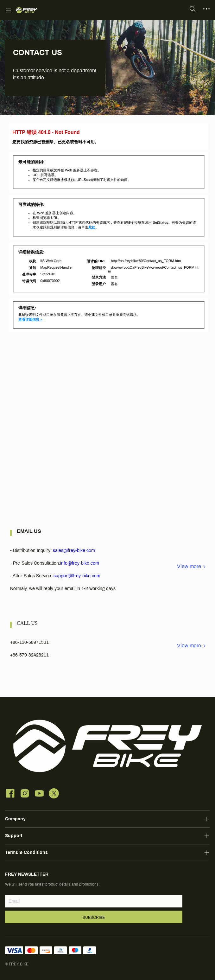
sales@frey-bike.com (74, 551)
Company (15, 819)
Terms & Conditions (26, 852)
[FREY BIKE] (26, 10)
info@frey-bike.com (80, 563)
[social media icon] (10, 794)
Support (14, 836)
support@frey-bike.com (77, 576)
